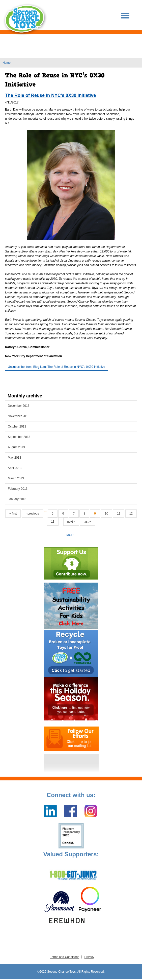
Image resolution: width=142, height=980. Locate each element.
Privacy (89, 957)
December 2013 (19, 406)
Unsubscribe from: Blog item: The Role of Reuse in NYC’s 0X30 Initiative (56, 367)
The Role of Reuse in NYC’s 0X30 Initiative (50, 95)
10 (106, 514)
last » (87, 522)
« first (13, 514)
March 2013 (16, 478)
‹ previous (32, 514)
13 (53, 522)
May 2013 (15, 458)
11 (119, 514)
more (71, 535)
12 (131, 514)
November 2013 (19, 416)
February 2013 (18, 489)
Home (7, 63)
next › (71, 522)
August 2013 (16, 447)
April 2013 (15, 468)
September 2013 (19, 437)
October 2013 (17, 427)
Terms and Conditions (65, 957)
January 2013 (17, 499)
